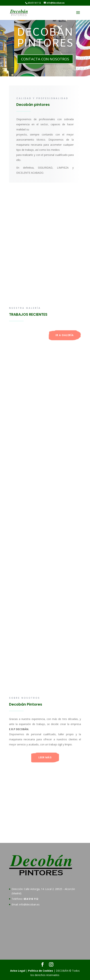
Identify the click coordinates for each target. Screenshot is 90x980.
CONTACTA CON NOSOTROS (45, 59)
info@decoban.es (29, 904)
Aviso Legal (18, 971)
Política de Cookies (41, 971)
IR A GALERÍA (65, 335)
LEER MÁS (45, 757)
